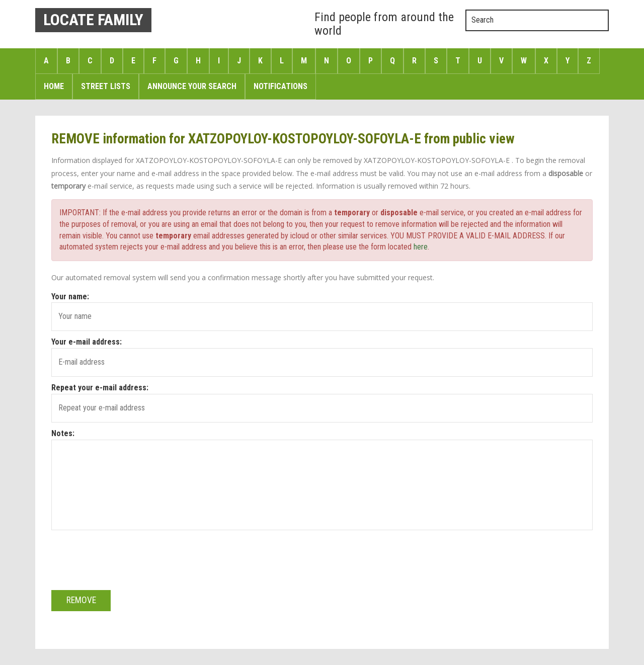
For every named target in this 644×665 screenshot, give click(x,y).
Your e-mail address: (87, 342)
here (421, 247)
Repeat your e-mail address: (100, 388)
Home (54, 86)
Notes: (63, 433)
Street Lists (106, 86)
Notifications (280, 86)
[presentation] (128, 554)
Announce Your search (192, 86)
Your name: (70, 297)
